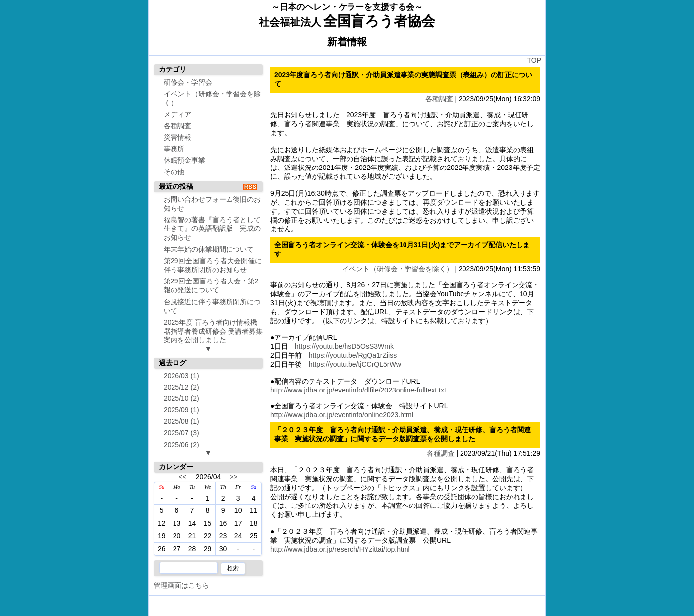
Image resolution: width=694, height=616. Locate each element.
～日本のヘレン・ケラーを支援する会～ (347, 7)
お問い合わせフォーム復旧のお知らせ (212, 204)
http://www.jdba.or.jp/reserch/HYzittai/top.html (340, 549)
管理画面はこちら (181, 585)
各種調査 (439, 99)
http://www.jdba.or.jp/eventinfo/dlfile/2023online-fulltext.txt (358, 390)
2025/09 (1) (181, 410)
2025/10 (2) (181, 398)
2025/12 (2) (181, 387)
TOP (534, 60)
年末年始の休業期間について (209, 249)
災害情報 (177, 137)
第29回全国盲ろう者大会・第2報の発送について (211, 285)
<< (182, 477)
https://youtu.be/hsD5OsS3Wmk (344, 346)
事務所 (174, 149)
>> (233, 477)
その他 (174, 172)
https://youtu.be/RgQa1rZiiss (353, 355)
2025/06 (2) (181, 445)
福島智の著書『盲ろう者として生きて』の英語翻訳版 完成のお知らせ (212, 228)
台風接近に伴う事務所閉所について (212, 306)
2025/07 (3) (181, 433)
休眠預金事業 (184, 160)
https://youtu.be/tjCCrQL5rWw (355, 364)
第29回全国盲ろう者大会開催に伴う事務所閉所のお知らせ (213, 265)
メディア (177, 114)
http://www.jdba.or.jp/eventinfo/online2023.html (342, 415)
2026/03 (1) (181, 376)
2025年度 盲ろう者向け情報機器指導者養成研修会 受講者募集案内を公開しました (213, 331)
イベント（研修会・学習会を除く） (398, 269)
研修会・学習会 (188, 82)
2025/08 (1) (181, 421)
